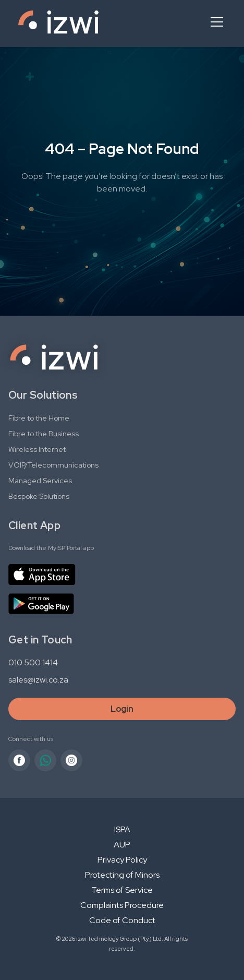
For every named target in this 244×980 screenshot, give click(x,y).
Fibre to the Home (39, 418)
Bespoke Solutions (39, 496)
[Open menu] (217, 22)
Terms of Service (122, 890)
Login (122, 709)
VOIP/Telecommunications (53, 465)
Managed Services (40, 481)
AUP (122, 845)
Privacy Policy (122, 860)
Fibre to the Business (44, 434)
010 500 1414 (33, 662)
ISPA (122, 829)
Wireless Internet (37, 449)
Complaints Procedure (122, 905)
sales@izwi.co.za (38, 680)
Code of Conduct (122, 920)
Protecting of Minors (122, 875)
